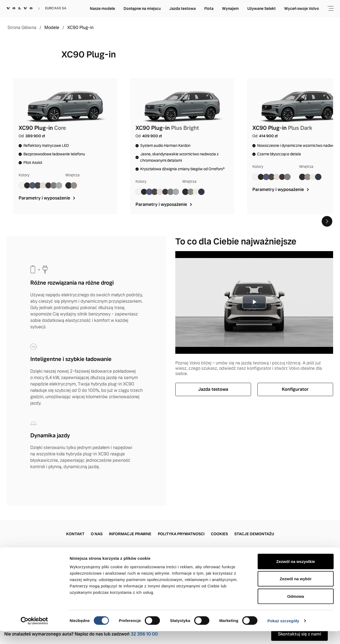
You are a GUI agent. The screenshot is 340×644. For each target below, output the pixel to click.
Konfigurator (295, 389)
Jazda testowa (182, 9)
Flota (209, 9)
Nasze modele (102, 9)
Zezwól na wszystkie (296, 574)
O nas (97, 534)
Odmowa (296, 609)
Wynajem (230, 9)
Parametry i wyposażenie (47, 198)
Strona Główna (22, 28)
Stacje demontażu (254, 534)
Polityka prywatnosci (181, 534)
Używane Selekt (262, 9)
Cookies (219, 534)
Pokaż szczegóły (283, 633)
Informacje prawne (130, 534)
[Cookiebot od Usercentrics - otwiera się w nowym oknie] (34, 634)
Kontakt (75, 534)
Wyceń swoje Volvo (302, 9)
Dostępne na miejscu (142, 9)
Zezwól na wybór (296, 592)
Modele (52, 28)
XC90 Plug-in (80, 28)
